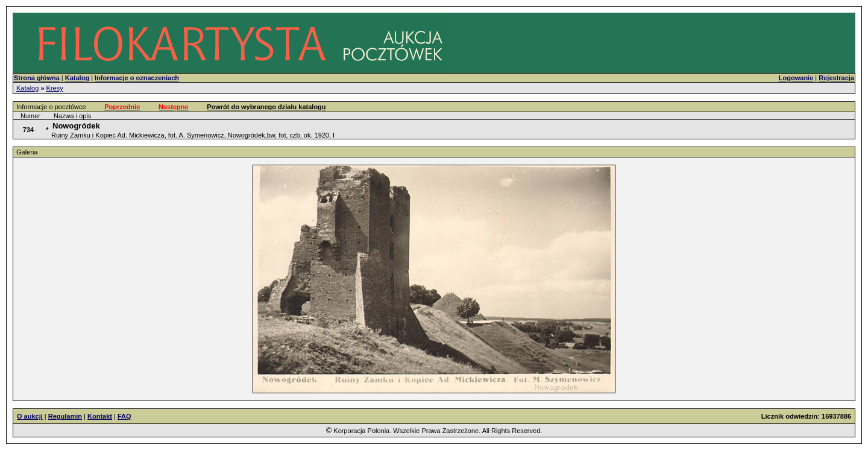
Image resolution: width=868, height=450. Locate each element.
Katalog (27, 88)
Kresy (55, 88)
